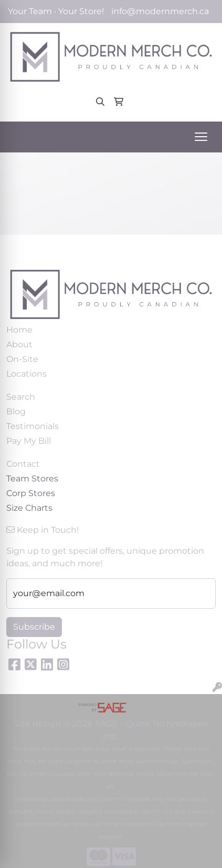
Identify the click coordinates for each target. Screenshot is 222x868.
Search (21, 397)
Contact (23, 464)
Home (19, 330)
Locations (27, 374)
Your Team (30, 11)
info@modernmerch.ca (160, 11)
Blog (16, 411)
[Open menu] (201, 137)
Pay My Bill (29, 441)
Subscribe (34, 627)
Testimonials (33, 426)
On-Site (22, 359)
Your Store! (81, 11)
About (19, 344)
